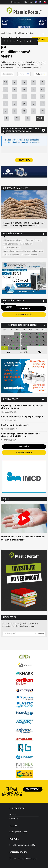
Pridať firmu (24, 160)
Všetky (40, 118)
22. (17, 345)
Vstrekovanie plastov (12, 247)
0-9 (5, 82)
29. (17, 348)
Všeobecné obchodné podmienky (23, 858)
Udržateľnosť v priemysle (14, 240)
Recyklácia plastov (29, 255)
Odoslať (39, 634)
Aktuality (24, 41)
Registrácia (16, 2)
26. (43, 345)
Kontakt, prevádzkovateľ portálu (22, 845)
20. (5, 345)
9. (24, 337)
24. (31, 345)
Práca (37, 41)
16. (24, 341)
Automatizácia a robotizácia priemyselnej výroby (23, 251)
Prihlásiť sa (28, 2)
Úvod (3, 33)
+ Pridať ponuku (24, 453)
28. (11, 348)
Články (21, 41)
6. (5, 337)
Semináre (31, 41)
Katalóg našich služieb (18, 832)
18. (37, 341)
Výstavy (27, 41)
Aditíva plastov (26, 244)
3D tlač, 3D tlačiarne (11, 255)
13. (5, 341)
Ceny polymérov (17, 41)
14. (11, 341)
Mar (8, 352)
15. (17, 341)
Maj (40, 352)
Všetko (9, 307)
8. (17, 337)
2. (24, 333)
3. (31, 333)
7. (11, 337)
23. (24, 345)
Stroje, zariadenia (11, 244)
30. (24, 348)
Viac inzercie (24, 309)
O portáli (13, 814)
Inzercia (14, 41)
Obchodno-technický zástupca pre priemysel (22, 417)
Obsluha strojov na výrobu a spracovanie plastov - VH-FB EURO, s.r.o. (20, 435)
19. (43, 341)
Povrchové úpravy (33, 240)
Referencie (14, 818)
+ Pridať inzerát (24, 315)
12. (43, 337)
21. (11, 345)
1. (17, 333)
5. (43, 333)
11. (37, 337)
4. (37, 333)
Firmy (11, 41)
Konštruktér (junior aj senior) (15, 425)
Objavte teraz (33, 789)
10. (31, 337)
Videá (34, 41)
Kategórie (7, 41)
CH (43, 89)
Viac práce (24, 447)
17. (31, 341)
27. (5, 348)
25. (37, 345)
